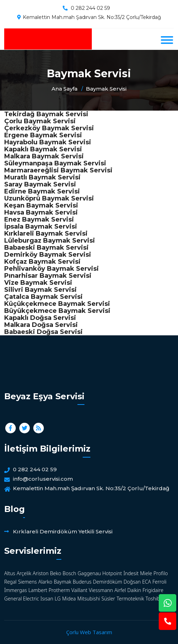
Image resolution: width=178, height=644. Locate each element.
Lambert (38, 590)
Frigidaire (153, 590)
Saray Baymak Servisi (40, 184)
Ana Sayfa (64, 89)
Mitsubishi (89, 599)
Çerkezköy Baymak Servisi (49, 128)
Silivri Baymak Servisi (40, 290)
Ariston (40, 573)
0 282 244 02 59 (90, 8)
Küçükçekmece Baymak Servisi (57, 304)
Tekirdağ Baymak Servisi (46, 114)
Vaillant (80, 590)
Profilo (161, 573)
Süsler (108, 599)
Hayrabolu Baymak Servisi (48, 142)
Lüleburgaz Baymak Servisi (50, 241)
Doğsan (132, 582)
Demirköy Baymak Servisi (48, 255)
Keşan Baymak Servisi (41, 205)
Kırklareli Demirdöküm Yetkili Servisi (63, 531)
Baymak (62, 582)
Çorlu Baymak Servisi (40, 121)
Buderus (82, 582)
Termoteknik (130, 599)
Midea (69, 599)
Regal (10, 582)
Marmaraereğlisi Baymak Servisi (58, 170)
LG (58, 599)
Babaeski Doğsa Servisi (43, 332)
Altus (10, 573)
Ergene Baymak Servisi (43, 135)
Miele (146, 573)
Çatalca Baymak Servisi (43, 297)
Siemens (27, 582)
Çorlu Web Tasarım (89, 632)
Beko (56, 573)
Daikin (134, 590)
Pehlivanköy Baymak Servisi (52, 269)
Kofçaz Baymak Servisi (42, 262)
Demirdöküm (107, 582)
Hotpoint (112, 573)
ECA (147, 582)
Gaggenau (89, 573)
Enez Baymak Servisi (39, 219)
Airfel (120, 590)
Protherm (59, 590)
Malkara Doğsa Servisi (41, 325)
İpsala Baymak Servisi (41, 226)
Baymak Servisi (106, 89)
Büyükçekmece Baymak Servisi (57, 311)
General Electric (22, 599)
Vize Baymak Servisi (38, 283)
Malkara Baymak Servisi (44, 156)
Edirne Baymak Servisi (42, 191)
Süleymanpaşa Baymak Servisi (55, 163)
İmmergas (16, 590)
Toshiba (154, 599)
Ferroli (159, 582)
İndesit (131, 573)
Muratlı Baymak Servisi (42, 177)
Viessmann (101, 590)
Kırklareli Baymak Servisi (46, 234)
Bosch (70, 573)
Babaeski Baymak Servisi (46, 248)
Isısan (47, 599)
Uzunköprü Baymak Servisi (49, 198)
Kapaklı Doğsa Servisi (40, 318)
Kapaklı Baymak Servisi (43, 149)
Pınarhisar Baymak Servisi (48, 276)
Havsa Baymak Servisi (41, 212)
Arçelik (24, 573)
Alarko (45, 582)
